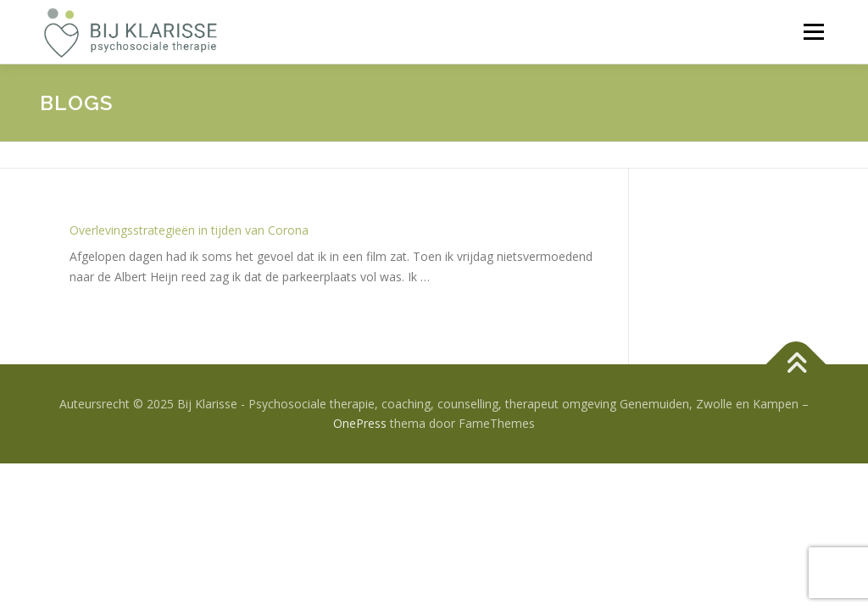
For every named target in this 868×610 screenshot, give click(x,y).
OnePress (360, 423)
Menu (813, 32)
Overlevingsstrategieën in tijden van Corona (189, 230)
